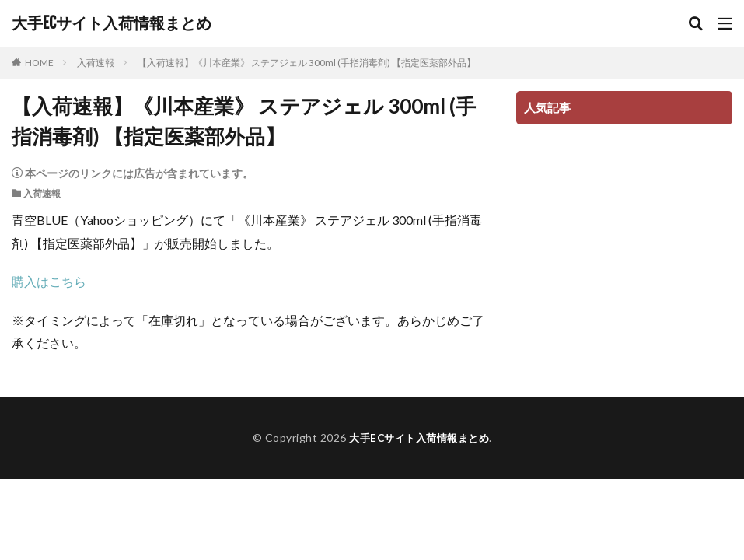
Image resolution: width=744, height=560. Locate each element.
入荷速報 (96, 63)
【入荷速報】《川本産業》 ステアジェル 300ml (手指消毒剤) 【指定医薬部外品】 (307, 63)
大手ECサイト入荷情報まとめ (112, 23)
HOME (39, 63)
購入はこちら (49, 281)
